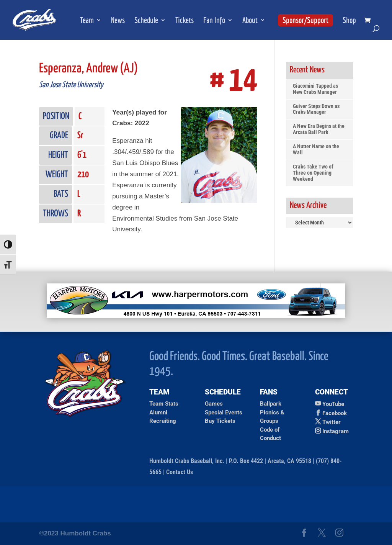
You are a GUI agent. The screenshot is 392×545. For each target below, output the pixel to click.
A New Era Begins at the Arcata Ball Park (319, 129)
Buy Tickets (220, 421)
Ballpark (271, 404)
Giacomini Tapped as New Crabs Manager (315, 89)
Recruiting (163, 421)
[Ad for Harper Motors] (196, 316)
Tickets (185, 21)
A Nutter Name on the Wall (316, 150)
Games (214, 404)
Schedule (146, 21)
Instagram (336, 431)
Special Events (224, 412)
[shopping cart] (369, 21)
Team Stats (164, 404)
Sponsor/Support (305, 20)
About (250, 21)
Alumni (158, 412)
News (118, 21)
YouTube (333, 404)
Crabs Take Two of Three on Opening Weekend (313, 173)
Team (87, 21)
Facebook (335, 413)
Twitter (332, 422)
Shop (349, 21)
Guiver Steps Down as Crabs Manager (316, 109)
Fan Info (214, 21)
